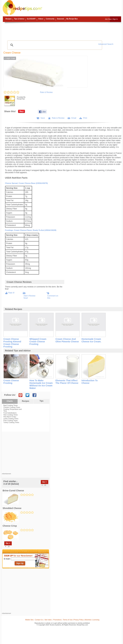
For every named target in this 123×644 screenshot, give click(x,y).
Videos (41, 19)
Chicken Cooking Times (12, 407)
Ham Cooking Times (11, 415)
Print (85, 118)
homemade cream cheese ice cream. (91, 340)
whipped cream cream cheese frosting (38, 342)
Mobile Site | (30, 620)
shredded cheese (12, 508)
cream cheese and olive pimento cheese (67, 340)
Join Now (108, 19)
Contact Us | (39, 620)
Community (50, 19)
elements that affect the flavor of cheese (67, 382)
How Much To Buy (10, 417)
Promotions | (58, 620)
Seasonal (60, 19)
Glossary (31, 19)
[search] (54, 45)
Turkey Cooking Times (11, 422)
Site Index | (48, 620)
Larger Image (10, 58)
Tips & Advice (19, 19)
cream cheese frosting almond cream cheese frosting (12, 343)
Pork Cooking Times (11, 421)
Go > (45, 482)
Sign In (115, 19)
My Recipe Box (72, 19)
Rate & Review (46, 92)
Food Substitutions (10, 413)
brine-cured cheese (13, 491)
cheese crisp (10, 526)
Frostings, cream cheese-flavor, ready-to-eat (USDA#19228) (31, 230)
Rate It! (12, 293)
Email (74, 118)
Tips (41, 401)
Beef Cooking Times (11, 405)
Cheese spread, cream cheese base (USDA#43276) (27, 183)
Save (43, 118)
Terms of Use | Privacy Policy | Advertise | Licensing (81, 620)
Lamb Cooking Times (11, 419)
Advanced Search (106, 44)
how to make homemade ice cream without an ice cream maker (41, 384)
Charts (10, 401)
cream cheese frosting (11, 382)
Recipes (9, 19)
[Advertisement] (62, 31)
